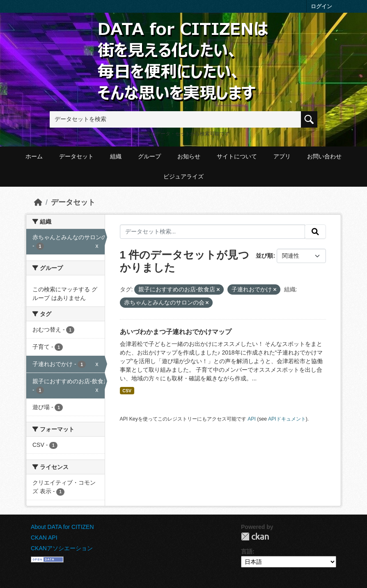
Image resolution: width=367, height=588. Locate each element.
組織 (116, 156)
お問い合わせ (324, 156)
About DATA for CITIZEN (62, 527)
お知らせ (189, 156)
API (252, 419)
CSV (127, 391)
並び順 (264, 256)
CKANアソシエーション (62, 548)
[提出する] (315, 232)
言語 (247, 551)
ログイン (321, 6)
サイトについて (237, 156)
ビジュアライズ (183, 176)
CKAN (255, 537)
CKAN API (44, 538)
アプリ (282, 156)
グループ (149, 156)
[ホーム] (38, 202)
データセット (76, 156)
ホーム (34, 156)
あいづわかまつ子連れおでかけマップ (176, 332)
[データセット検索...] (213, 232)
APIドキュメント (287, 419)
